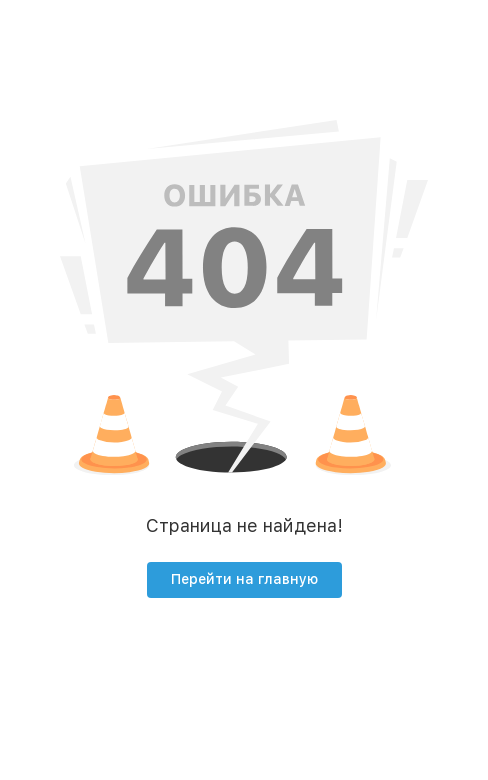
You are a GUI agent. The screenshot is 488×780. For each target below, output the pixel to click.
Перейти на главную (244, 579)
